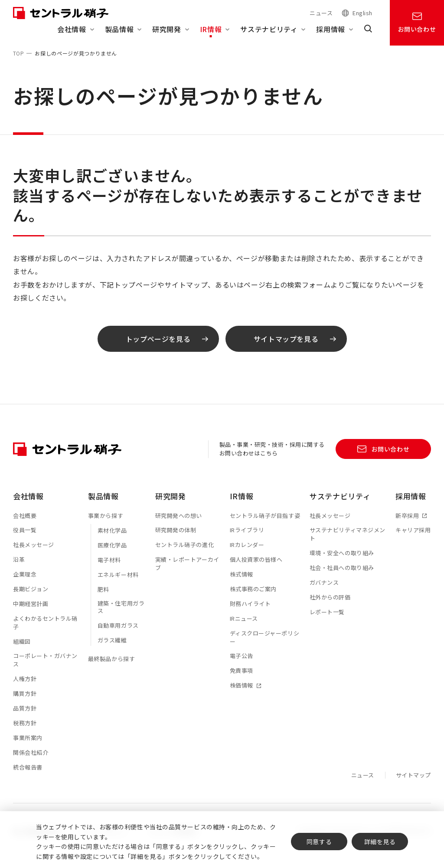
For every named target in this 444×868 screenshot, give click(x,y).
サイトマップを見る (295, 347)
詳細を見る (380, 842)
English (362, 13)
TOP (18, 53)
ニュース (321, 13)
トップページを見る (167, 347)
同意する (319, 842)
